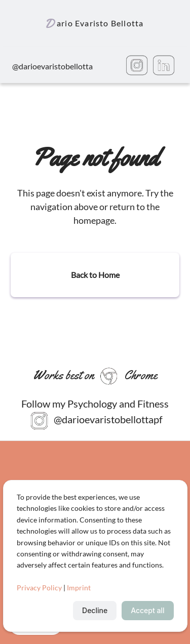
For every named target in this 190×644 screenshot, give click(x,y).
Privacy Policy (39, 588)
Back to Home (95, 275)
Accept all (147, 610)
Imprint (79, 588)
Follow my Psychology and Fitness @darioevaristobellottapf (95, 414)
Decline (95, 610)
